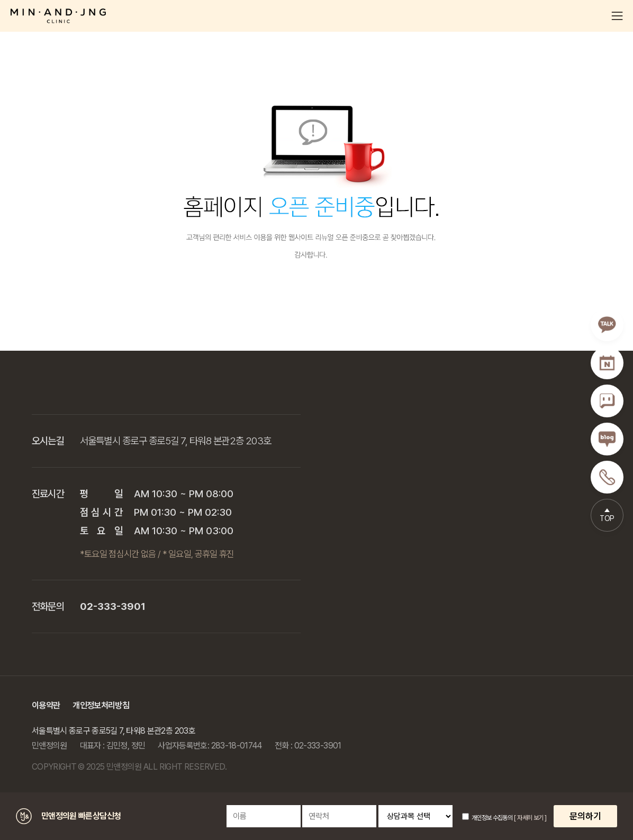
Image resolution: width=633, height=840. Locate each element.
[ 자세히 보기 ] (530, 818)
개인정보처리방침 (101, 705)
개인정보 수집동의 (487, 818)
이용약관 (46, 705)
